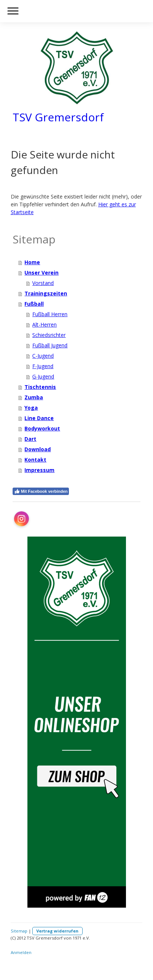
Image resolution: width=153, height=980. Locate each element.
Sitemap (19, 931)
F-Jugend (43, 366)
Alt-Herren (44, 325)
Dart (30, 439)
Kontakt (35, 460)
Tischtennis (40, 387)
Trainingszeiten (46, 293)
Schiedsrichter (49, 335)
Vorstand (43, 283)
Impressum (39, 470)
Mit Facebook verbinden (41, 491)
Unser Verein (41, 273)
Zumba (34, 397)
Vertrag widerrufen (57, 931)
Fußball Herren (50, 314)
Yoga (31, 408)
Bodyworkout (42, 428)
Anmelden (21, 952)
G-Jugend (43, 376)
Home (32, 262)
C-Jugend (43, 356)
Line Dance (39, 418)
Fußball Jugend (50, 345)
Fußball (34, 304)
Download (38, 449)
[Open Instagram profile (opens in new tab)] (21, 519)
